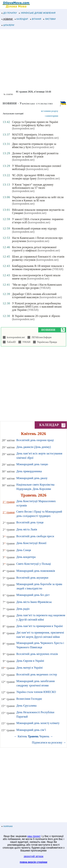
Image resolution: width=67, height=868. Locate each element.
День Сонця (24, 550)
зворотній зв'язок (34, 856)
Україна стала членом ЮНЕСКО (36, 692)
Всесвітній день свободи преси (35, 536)
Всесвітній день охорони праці (35, 440)
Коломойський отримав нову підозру (34, 228)
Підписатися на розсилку (49, 742)
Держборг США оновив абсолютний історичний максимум (34, 296)
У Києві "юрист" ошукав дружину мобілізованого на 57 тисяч (33, 186)
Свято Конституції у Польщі (34, 564)
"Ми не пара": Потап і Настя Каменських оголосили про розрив (37, 286)
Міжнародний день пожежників (36, 571)
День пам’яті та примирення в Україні (40, 626)
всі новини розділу (50, 111)
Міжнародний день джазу (32, 478)
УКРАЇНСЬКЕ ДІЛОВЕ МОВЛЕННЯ (37, 13)
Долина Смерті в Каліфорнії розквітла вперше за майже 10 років (35, 155)
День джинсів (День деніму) (34, 447)
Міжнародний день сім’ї (31, 730)
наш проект (34, 836)
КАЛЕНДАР (22, 19)
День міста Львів (27, 529)
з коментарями (51, 116)
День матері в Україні (30, 668)
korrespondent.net (15, 337)
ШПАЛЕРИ (8, 25)
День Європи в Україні (30, 661)
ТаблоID (11, 342)
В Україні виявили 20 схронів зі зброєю (36, 316)
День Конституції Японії (31, 543)
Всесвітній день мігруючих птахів (37, 654)
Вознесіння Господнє (29, 699)
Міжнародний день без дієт (33, 595)
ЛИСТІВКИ (49, 19)
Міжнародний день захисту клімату (38, 723)
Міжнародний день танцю (32, 464)
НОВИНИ (7, 19)
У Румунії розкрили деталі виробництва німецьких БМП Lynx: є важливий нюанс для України (37, 307)
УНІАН (26, 342)
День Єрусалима (27, 706)
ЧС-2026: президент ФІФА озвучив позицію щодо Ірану (33, 177)
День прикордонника (29, 471)
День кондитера (26, 557)
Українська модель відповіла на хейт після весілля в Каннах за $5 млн (38, 199)
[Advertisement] (33, 60)
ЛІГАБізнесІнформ (41, 337)
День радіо (23, 609)
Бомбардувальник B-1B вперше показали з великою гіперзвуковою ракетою (38, 268)
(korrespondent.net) (23, 128)
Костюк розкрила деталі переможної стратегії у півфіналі (34, 249)
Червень (44, 736)
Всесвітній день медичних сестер (37, 674)
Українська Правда (46, 342)
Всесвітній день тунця (30, 522)
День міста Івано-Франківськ (34, 602)
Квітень (22, 736)
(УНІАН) (58, 269)
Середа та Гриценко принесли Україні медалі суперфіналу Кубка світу (35, 124)
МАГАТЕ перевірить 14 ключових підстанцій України (33, 136)
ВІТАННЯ (36, 19)
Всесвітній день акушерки (32, 578)
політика (7, 826)
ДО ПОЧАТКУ (9, 13)
